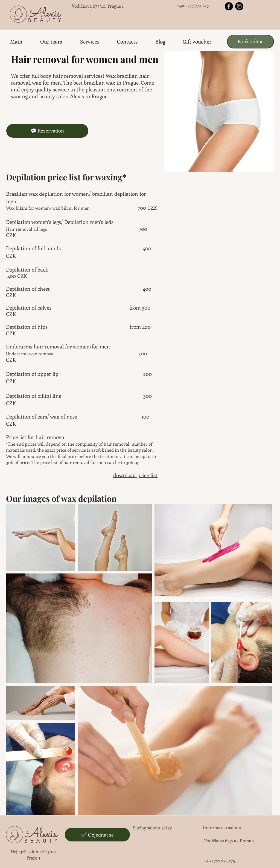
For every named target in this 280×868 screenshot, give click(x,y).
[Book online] (250, 42)
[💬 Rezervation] (47, 131)
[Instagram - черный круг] (239, 6)
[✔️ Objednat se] (97, 835)
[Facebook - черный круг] (229, 6)
